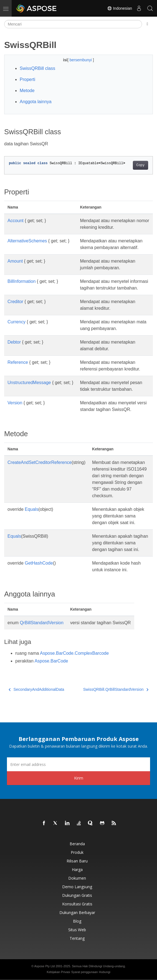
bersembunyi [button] (81, 60)
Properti (27, 79)
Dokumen (77, 878)
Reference (18, 362)
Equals (31, 509)
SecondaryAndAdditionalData (36, 689)
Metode (27, 91)
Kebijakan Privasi (58, 972)
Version (15, 403)
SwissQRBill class (37, 68)
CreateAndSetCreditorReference (40, 462)
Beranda (77, 844)
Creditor (15, 302)
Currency (17, 322)
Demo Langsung (77, 887)
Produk (77, 852)
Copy (140, 165)
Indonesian (120, 8)
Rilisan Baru (77, 861)
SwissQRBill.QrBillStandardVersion (116, 689)
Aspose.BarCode (51, 661)
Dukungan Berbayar (77, 912)
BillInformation (21, 281)
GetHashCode (39, 563)
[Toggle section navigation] (147, 24)
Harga (77, 869)
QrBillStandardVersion (41, 623)
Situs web (77, 930)
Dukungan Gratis (77, 895)
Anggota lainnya (36, 102)
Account (16, 221)
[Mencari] (73, 24)
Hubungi (105, 972)
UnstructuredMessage (29, 383)
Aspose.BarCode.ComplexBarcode (74, 653)
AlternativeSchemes (27, 241)
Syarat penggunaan (85, 972)
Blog (77, 921)
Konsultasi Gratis (77, 904)
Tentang (77, 938)
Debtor (14, 342)
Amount (15, 261)
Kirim (79, 778)
